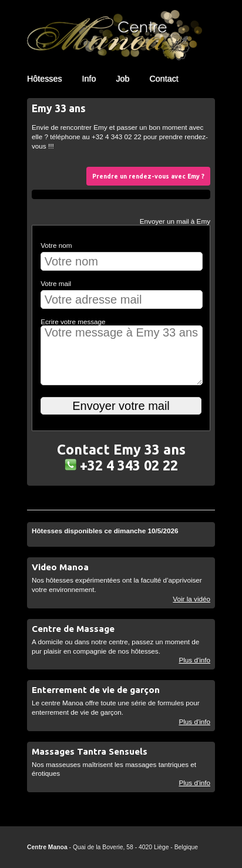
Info (89, 79)
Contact (164, 79)
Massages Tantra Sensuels (90, 751)
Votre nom (56, 245)
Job (122, 79)
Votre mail (56, 283)
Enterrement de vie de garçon (96, 690)
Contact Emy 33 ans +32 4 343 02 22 (121, 457)
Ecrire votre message (73, 322)
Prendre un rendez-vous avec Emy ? (148, 176)
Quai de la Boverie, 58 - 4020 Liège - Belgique (135, 847)
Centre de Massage (73, 629)
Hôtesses (45, 79)
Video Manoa (60, 567)
